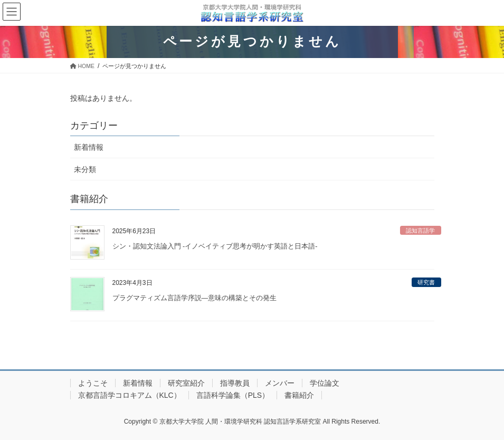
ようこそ (93, 383)
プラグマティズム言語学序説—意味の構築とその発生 (195, 298)
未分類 (85, 169)
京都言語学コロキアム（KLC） (130, 395)
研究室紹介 (186, 383)
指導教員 (235, 383)
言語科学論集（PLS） (233, 395)
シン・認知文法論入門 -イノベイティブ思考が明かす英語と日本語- (215, 246)
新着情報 (89, 147)
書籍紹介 (299, 395)
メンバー (280, 383)
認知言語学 (420, 231)
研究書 (426, 282)
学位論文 (325, 383)
